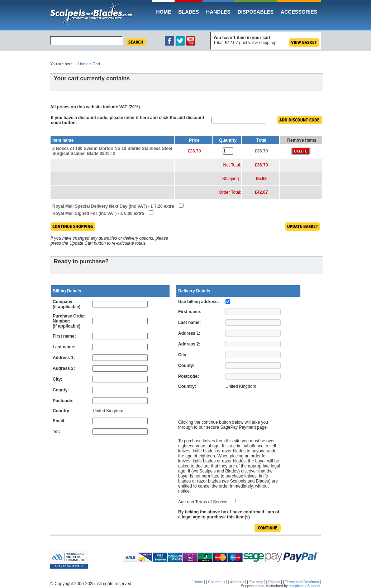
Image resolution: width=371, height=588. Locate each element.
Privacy (274, 582)
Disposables (256, 12)
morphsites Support (305, 586)
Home (163, 12)
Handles (218, 12)
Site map (256, 582)
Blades (189, 12)
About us (237, 582)
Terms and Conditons (302, 582)
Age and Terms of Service (203, 502)
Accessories (299, 12)
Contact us (217, 582)
